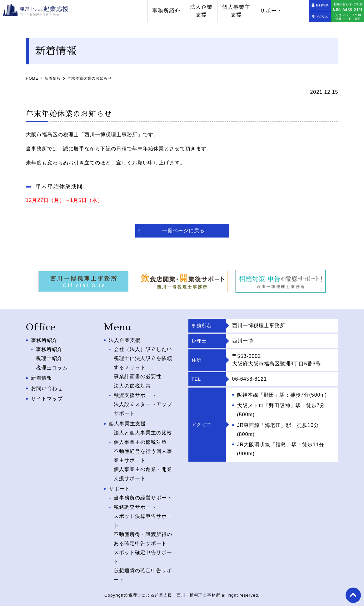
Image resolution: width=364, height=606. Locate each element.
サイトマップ (47, 398)
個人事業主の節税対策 (140, 440)
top (353, 595)
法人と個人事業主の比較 (143, 431)
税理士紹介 (49, 358)
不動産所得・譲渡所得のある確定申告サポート (143, 536)
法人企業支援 (223, 11)
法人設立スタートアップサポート (143, 408)
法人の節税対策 (132, 385)
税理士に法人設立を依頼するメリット (143, 363)
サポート (293, 11)
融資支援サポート (135, 394)
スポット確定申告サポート (143, 554)
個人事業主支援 (258, 11)
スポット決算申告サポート (143, 518)
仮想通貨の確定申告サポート (143, 572)
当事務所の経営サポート (143, 496)
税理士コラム (52, 367)
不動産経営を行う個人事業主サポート (143, 454)
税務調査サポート (135, 505)
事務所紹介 (188, 11)
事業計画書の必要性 (138, 376)
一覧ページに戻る (183, 230)
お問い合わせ (47, 387)
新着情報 (42, 377)
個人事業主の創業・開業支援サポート (143, 472)
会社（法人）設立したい (143, 349)
